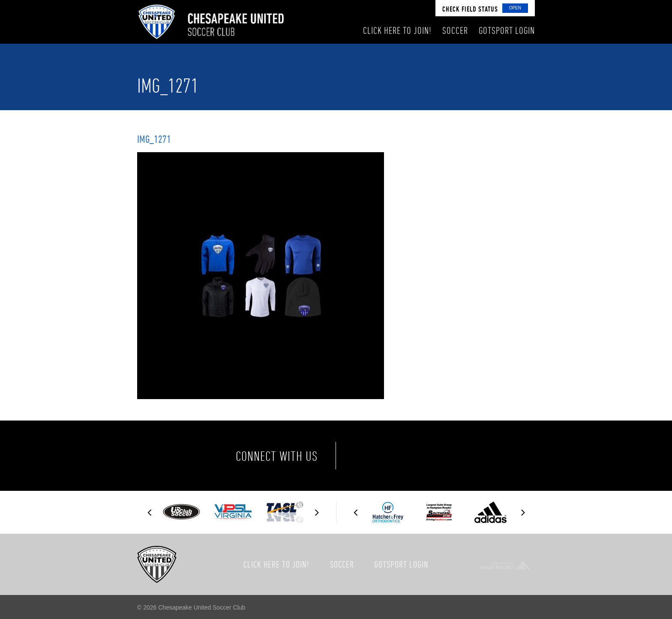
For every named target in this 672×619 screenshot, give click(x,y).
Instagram (440, 456)
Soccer (342, 564)
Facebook (368, 456)
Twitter (404, 456)
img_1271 (154, 139)
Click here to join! (276, 564)
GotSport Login (401, 564)
